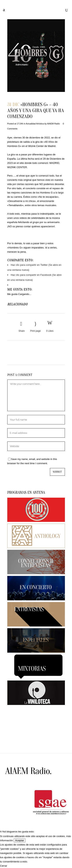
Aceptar (20, 840)
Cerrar (4, 866)
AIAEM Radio (53, 124)
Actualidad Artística (35, 124)
